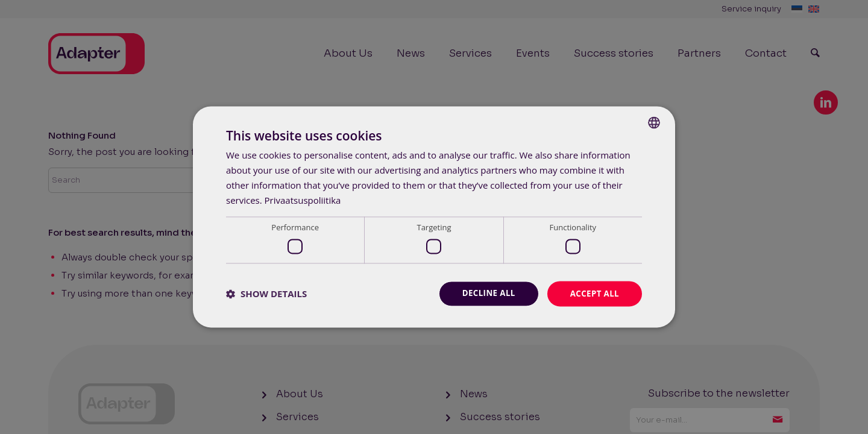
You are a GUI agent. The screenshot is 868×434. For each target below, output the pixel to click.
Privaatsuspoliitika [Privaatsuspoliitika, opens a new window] (303, 200)
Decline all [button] (485, 293)
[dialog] (434, 217)
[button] (266, 294)
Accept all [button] (593, 293)
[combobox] (654, 122)
